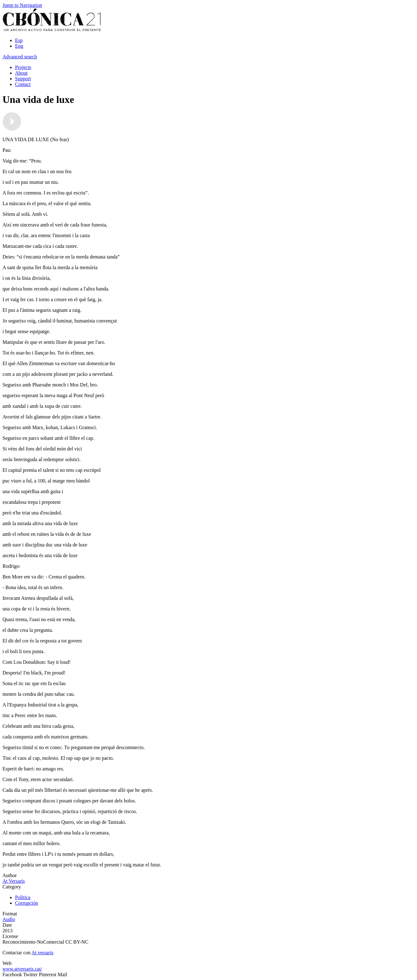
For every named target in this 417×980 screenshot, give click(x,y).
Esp (19, 40)
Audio (9, 919)
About (21, 73)
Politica (23, 897)
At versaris (42, 953)
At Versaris (14, 881)
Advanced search (20, 57)
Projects (23, 67)
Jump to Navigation (22, 5)
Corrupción (26, 903)
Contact (23, 84)
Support (23, 79)
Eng (19, 46)
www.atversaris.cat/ (22, 969)
